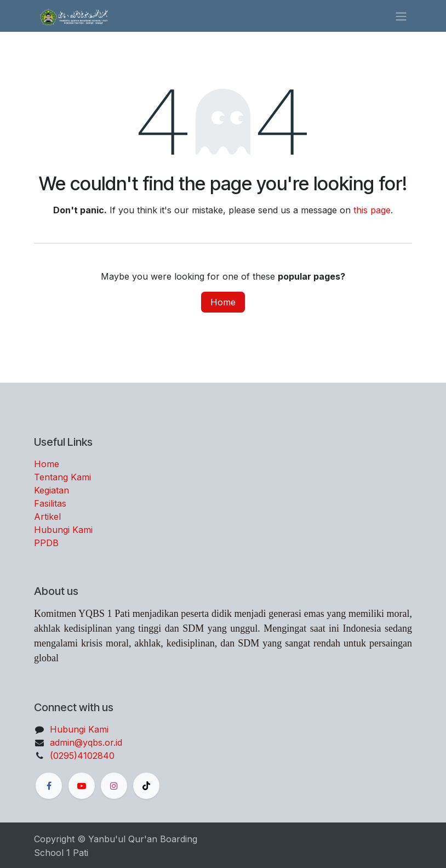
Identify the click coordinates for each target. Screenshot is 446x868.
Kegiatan (52, 490)
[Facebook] (49, 786)
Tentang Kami (62, 477)
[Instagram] (114, 786)
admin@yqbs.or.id (86, 742)
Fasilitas (50, 503)
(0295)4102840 (82, 756)
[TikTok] (146, 786)
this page (372, 210)
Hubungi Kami (63, 530)
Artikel (47, 517)
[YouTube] (82, 786)
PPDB (46, 543)
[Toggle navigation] (401, 16)
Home (223, 302)
